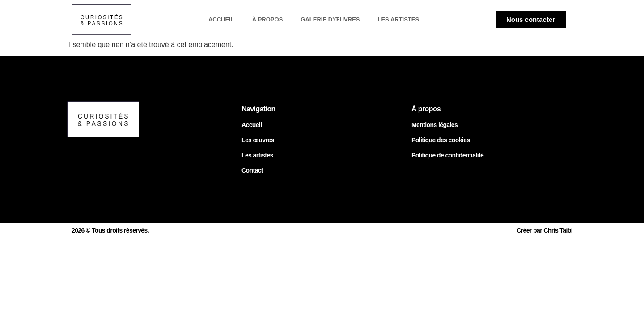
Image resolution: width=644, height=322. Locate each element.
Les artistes (398, 19)
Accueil (221, 19)
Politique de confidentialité (447, 155)
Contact (252, 170)
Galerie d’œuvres (330, 19)
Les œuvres (258, 140)
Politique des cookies (441, 140)
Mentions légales (434, 125)
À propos (268, 19)
